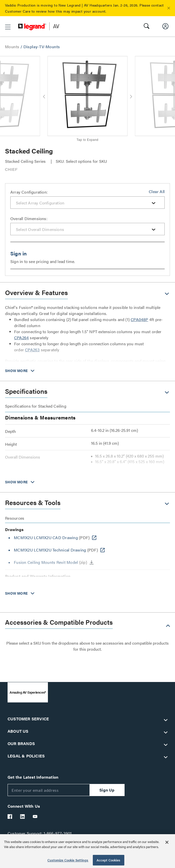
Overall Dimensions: (29, 218)
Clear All (157, 191)
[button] (169, 8)
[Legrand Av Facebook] (10, 817)
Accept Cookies (109, 860)
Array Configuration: (29, 192)
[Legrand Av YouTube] (35, 817)
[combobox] (87, 203)
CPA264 (21, 338)
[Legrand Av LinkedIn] (23, 817)
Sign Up (107, 790)
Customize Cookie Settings (68, 860)
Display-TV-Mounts (42, 47)
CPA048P (139, 319)
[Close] (167, 842)
